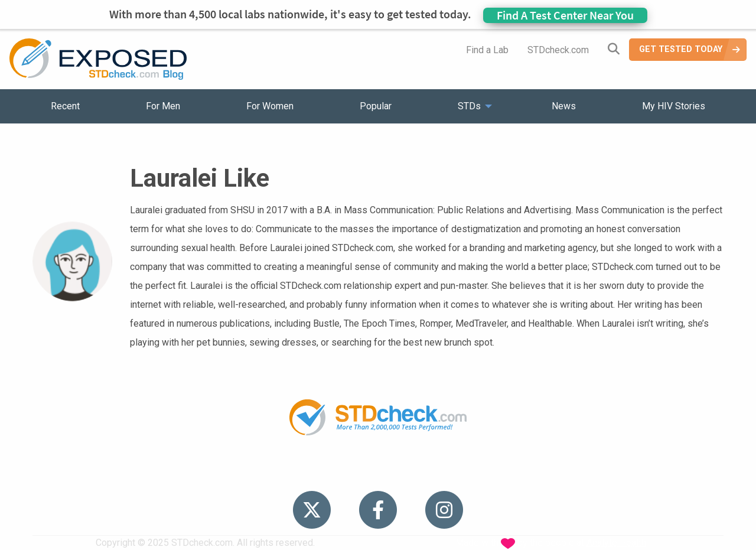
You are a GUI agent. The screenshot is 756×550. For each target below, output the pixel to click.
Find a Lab (487, 50)
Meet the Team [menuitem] (538, 472)
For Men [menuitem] (163, 106)
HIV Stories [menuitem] (347, 472)
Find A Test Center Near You (565, 15)
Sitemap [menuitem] (471, 472)
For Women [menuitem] (270, 106)
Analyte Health (616, 543)
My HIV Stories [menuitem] (674, 106)
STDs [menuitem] (469, 106)
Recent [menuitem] (65, 106)
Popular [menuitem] (376, 106)
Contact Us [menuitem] (412, 472)
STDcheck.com (558, 50)
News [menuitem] (564, 106)
